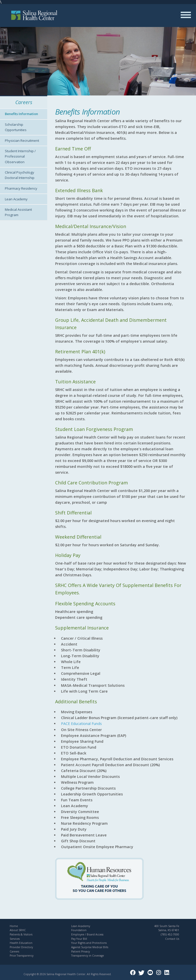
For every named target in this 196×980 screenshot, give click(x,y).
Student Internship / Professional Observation (20, 156)
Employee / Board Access (87, 934)
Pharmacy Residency (21, 188)
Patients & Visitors (21, 934)
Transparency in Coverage (88, 956)
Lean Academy (16, 199)
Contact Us (172, 939)
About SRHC (18, 930)
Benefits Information (21, 114)
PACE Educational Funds (81, 724)
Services (15, 939)
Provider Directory (21, 947)
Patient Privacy (81, 951)
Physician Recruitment (22, 141)
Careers (14, 951)
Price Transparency (22, 956)
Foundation (79, 930)
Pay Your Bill (79, 939)
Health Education (21, 943)
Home (14, 926)
